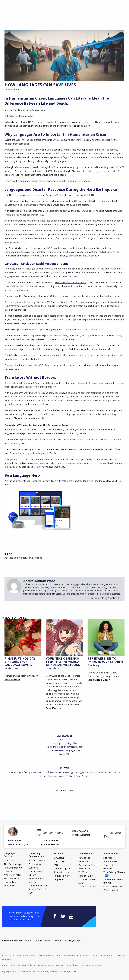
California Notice (112, 890)
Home (28, 941)
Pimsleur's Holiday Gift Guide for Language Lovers (20, 662)
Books (48, 941)
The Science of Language (62, 750)
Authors (38, 941)
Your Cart (116, 13)
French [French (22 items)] (36, 773)
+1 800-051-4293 (50, 844)
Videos (58, 941)
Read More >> (12, 679)
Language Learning (62, 743)
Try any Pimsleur (59, 481)
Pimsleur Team (12, 668)
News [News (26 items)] (109, 772)
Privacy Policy (110, 861)
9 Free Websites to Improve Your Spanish (105, 660)
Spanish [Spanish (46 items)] (71, 776)
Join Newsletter (12, 878)
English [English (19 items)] (20, 773)
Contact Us (115, 833)
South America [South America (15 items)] (59, 776)
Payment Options (63, 869)
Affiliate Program (37, 860)
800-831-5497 (52, 840)
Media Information (38, 886)
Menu (123, 13)
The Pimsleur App (13, 864)
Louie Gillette (52, 668)
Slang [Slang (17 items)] (50, 776)
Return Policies (61, 872)
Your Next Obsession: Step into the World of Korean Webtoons (63, 662)
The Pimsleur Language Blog (15, 9)
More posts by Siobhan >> (106, 598)
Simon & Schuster (87, 886)
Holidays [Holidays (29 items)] (43, 772)
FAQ (56, 865)
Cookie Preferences (114, 886)
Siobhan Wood (12, 90)
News (30, 558)
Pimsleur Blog (86, 876)
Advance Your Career (15, 558)
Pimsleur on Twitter (89, 865)
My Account (59, 858)
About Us (9, 860)
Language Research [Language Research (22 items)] (83, 773)
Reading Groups (73, 941)
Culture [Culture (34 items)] (13, 772)
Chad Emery (93, 665)
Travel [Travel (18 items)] (78, 776)
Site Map (108, 858)
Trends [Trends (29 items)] (85, 776)
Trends (38, 558)
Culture (61, 740)
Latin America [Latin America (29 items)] (99, 772)
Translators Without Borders (70, 282)
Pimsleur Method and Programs (62, 747)
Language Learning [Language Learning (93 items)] (61, 772)
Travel (62, 754)
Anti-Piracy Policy (13, 875)
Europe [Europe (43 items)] (28, 772)
